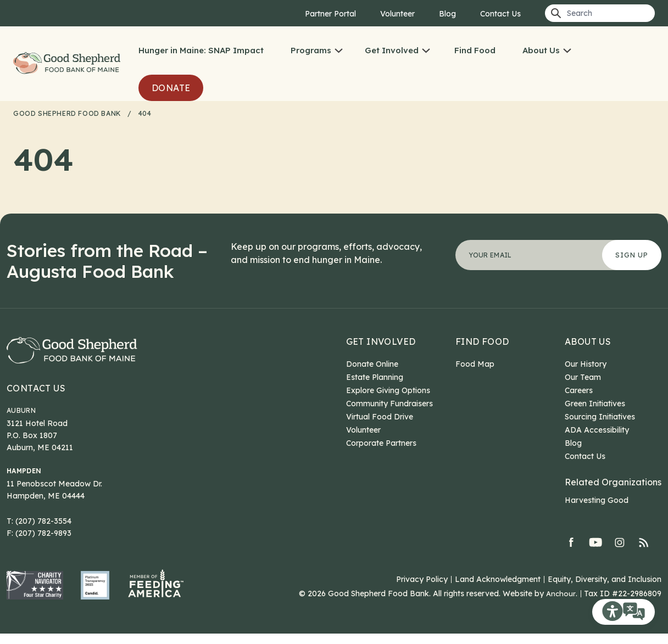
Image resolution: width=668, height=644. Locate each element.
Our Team (583, 377)
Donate (188, 88)
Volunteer (397, 14)
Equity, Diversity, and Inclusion (605, 590)
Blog (447, 14)
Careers (579, 390)
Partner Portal (330, 14)
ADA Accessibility (597, 430)
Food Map (475, 364)
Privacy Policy (422, 590)
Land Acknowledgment (498, 590)
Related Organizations (613, 482)
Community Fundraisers (389, 404)
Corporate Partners (381, 443)
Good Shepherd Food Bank (78, 64)
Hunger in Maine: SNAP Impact (219, 50)
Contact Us (500, 14)
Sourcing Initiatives (600, 417)
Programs (329, 50)
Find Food (492, 50)
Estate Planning (375, 377)
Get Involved (409, 50)
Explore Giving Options (388, 390)
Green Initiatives (595, 404)
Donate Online (372, 364)
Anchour (561, 604)
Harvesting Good (597, 500)
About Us (559, 50)
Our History (586, 364)
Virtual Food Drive (380, 417)
